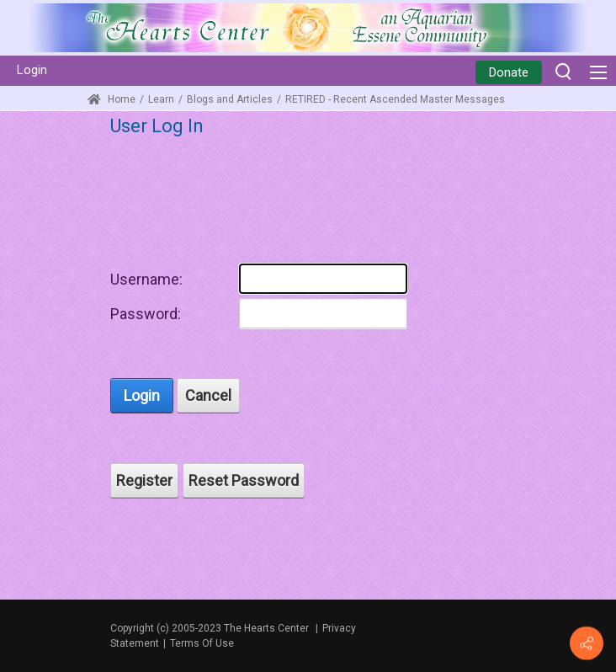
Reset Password (244, 480)
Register (144, 480)
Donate (509, 72)
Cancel (208, 395)
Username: (146, 279)
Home (112, 99)
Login (32, 70)
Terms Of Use (202, 643)
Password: (146, 314)
